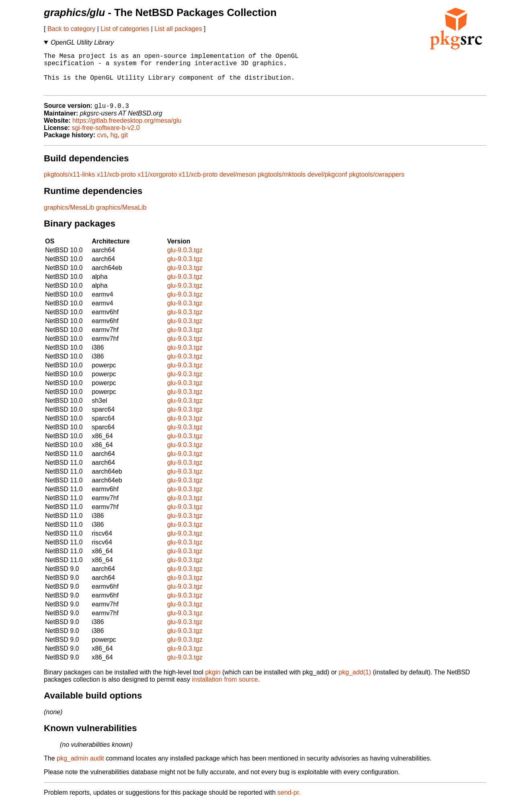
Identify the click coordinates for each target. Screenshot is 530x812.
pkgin (213, 681)
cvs (102, 144)
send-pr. (289, 802)
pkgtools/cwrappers (377, 184)
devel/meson (238, 184)
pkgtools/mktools (282, 184)
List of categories (125, 29)
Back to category (71, 29)
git (124, 144)
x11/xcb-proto (116, 184)
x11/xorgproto (157, 184)
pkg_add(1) (355, 681)
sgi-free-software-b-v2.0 (106, 137)
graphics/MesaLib (69, 217)
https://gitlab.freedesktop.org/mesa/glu (127, 130)
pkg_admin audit (80, 768)
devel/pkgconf (328, 184)
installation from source (225, 689)
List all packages (178, 29)
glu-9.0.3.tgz (185, 259)
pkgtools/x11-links (69, 184)
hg (114, 144)
